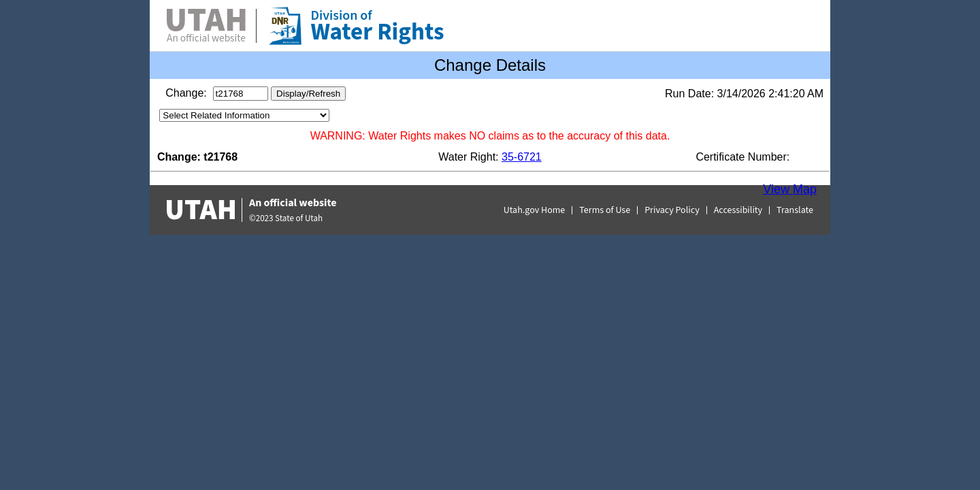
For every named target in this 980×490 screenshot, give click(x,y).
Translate (795, 210)
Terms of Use (605, 210)
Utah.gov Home (535, 210)
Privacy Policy (672, 210)
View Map (790, 189)
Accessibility (738, 210)
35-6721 (522, 157)
